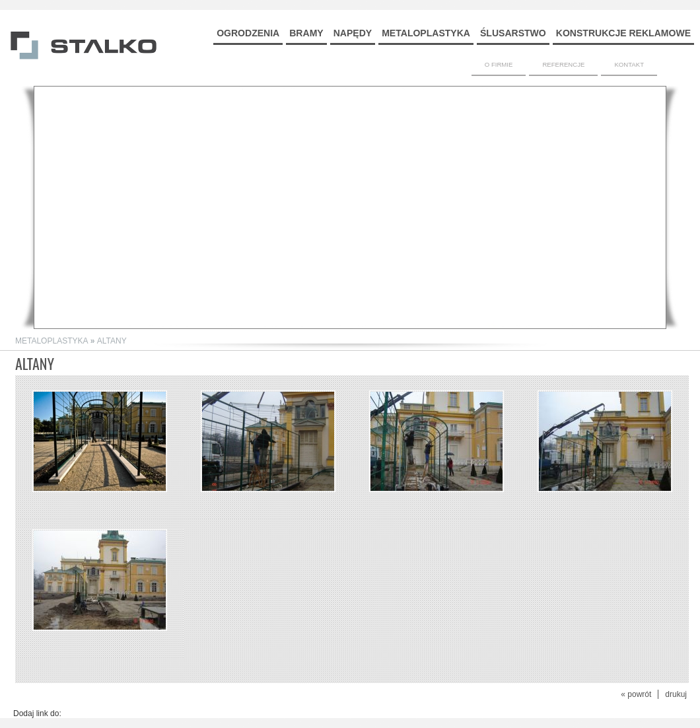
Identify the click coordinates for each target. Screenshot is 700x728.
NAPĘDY (353, 33)
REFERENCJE (563, 64)
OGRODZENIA (248, 33)
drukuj (676, 694)
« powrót (636, 694)
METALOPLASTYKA (426, 33)
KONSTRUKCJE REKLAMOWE (623, 33)
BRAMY (306, 33)
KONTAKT (629, 64)
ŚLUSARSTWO (513, 33)
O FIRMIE (499, 64)
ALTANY (112, 341)
